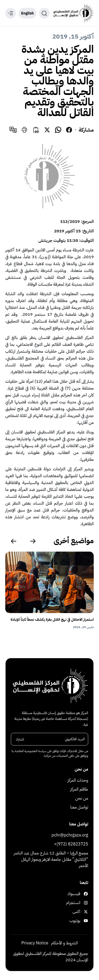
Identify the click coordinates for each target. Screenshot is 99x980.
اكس (80, 912)
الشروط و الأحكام (64, 943)
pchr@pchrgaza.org (70, 835)
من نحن (82, 798)
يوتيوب (79, 921)
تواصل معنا (79, 807)
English (27, 13)
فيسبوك (79, 894)
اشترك (20, 739)
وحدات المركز (78, 780)
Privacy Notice (35, 943)
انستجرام (79, 903)
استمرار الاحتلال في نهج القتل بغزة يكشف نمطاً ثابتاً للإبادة (52, 620)
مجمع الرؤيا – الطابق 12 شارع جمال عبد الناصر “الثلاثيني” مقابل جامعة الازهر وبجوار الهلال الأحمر (51, 859)
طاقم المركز (79, 789)
